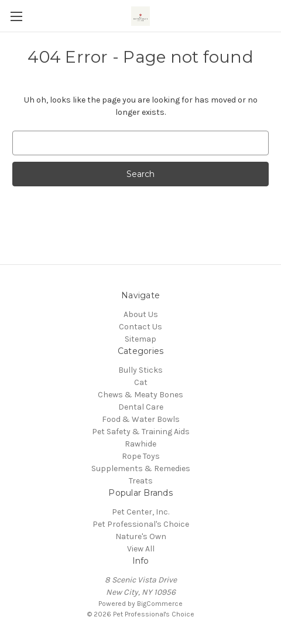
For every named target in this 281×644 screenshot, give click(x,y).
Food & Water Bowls (141, 419)
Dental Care (141, 407)
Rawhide (140, 444)
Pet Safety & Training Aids (141, 432)
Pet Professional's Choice (141, 524)
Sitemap (140, 339)
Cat (141, 382)
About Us (141, 314)
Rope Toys (141, 456)
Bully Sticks (140, 370)
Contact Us (140, 327)
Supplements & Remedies (141, 468)
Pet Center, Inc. (140, 512)
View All (141, 549)
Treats (141, 481)
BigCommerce (160, 604)
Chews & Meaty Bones (140, 395)
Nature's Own (141, 536)
